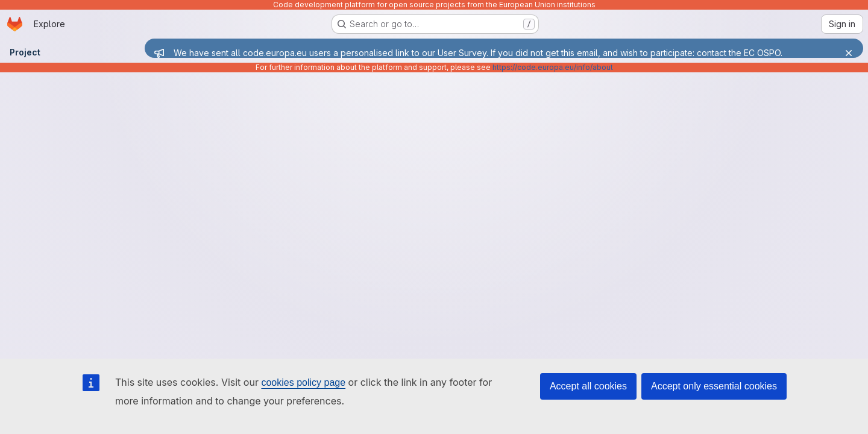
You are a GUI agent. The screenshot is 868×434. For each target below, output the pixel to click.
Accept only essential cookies (714, 386)
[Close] (849, 53)
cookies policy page (303, 382)
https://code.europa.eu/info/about (553, 67)
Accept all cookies (588, 386)
